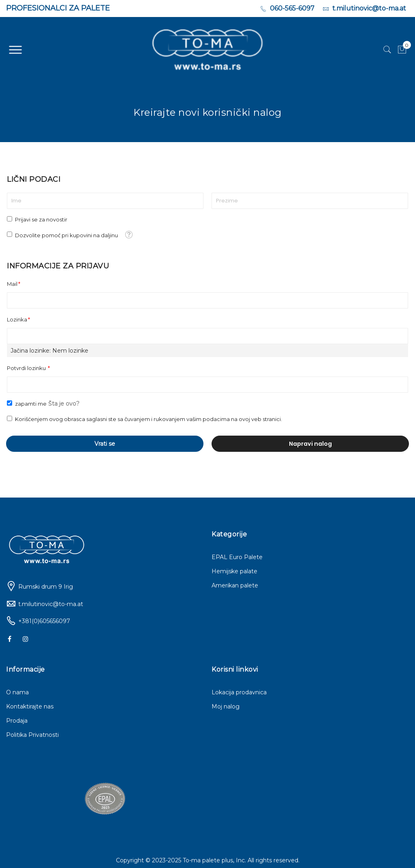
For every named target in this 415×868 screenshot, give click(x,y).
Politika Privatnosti (32, 735)
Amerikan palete (235, 585)
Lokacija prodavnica (239, 692)
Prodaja (17, 721)
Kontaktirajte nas (30, 706)
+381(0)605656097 (44, 621)
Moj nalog (226, 706)
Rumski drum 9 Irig (46, 587)
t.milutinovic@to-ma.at (51, 604)
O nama (17, 692)
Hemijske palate (234, 571)
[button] (129, 234)
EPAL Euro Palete (237, 557)
